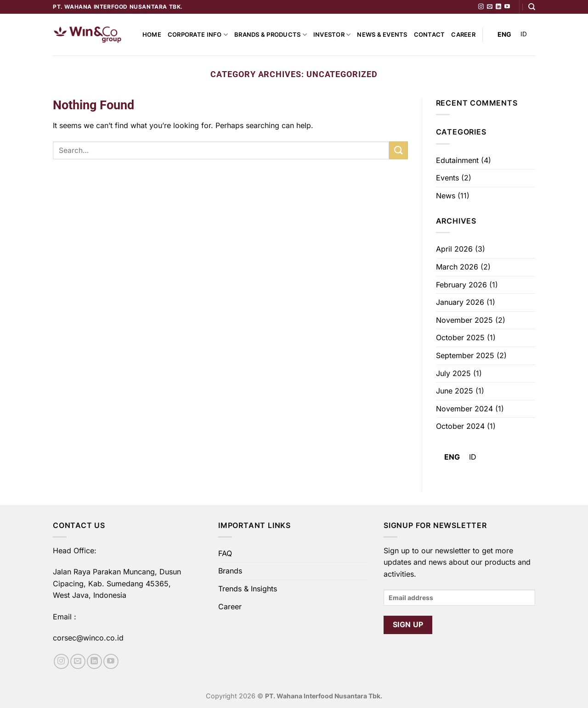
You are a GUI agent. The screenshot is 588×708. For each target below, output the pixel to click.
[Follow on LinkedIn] (498, 7)
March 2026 (457, 267)
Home (152, 35)
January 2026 (460, 302)
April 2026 (454, 249)
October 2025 (460, 337)
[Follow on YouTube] (507, 7)
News (446, 196)
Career (463, 35)
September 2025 (465, 355)
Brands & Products (271, 35)
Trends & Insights (248, 589)
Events (447, 178)
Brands (230, 571)
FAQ (225, 553)
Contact (430, 35)
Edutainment (457, 160)
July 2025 (453, 373)
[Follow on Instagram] (481, 7)
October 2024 (460, 426)
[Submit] (398, 150)
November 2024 (464, 409)
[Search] (532, 7)
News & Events (382, 35)
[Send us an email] (490, 7)
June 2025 (455, 391)
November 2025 (464, 320)
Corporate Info (198, 35)
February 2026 (461, 285)
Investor (332, 35)
